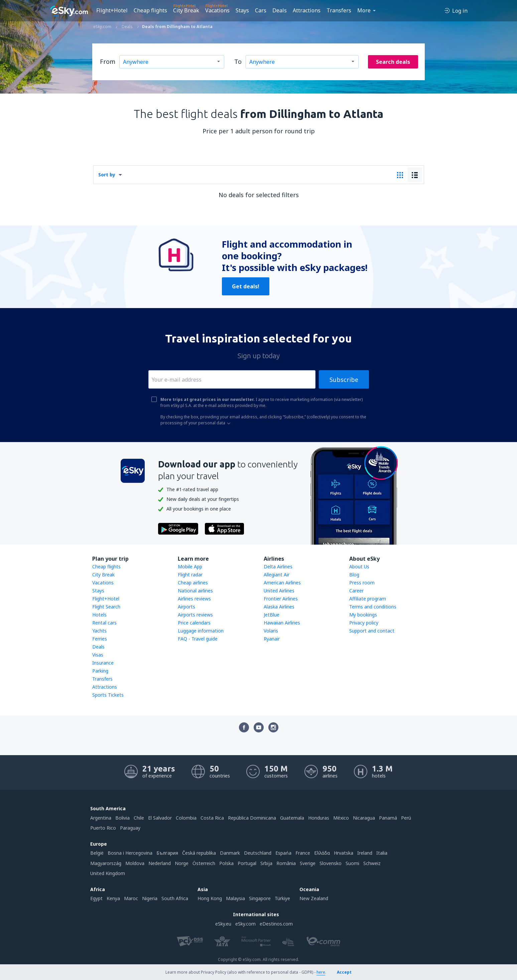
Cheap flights (150, 10)
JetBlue (272, 615)
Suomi (352, 863)
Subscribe (344, 380)
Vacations (217, 10)
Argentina (101, 818)
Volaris (271, 631)
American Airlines (282, 583)
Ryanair (272, 639)
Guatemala (292, 818)
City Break (186, 10)
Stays (242, 10)
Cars (261, 10)
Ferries (100, 639)
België (97, 853)
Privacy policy (364, 623)
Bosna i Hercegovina (130, 853)
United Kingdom (108, 873)
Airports (186, 607)
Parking (100, 671)
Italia (382, 853)
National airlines (195, 591)
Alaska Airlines (279, 607)
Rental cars (104, 623)
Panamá (388, 818)
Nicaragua (364, 818)
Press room (362, 583)
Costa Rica (212, 818)
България (167, 853)
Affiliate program (368, 599)
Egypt (96, 898)
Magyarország (106, 863)
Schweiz (372, 863)
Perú (406, 818)
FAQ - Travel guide (198, 639)
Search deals (393, 62)
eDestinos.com (276, 924)
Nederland (160, 863)
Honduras (319, 818)
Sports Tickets (108, 695)
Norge (182, 863)
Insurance (103, 663)
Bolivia (122, 818)
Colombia (186, 818)
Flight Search (106, 607)
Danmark (230, 853)
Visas (98, 655)
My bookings (363, 615)
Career (356, 591)
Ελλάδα (322, 853)
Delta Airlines (278, 567)
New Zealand (314, 898)
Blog (354, 575)
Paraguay (130, 828)
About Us (359, 567)
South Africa (175, 898)
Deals (280, 10)
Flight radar (190, 575)
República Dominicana (252, 818)
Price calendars (194, 623)
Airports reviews (195, 615)
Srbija (266, 863)
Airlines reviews (194, 599)
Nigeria (150, 898)
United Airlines (279, 591)
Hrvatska (344, 853)
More (364, 10)
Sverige (308, 863)
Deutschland (258, 853)
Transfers (339, 10)
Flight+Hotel (112, 10)
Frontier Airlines (281, 599)
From (108, 61)
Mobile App (190, 567)
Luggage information (201, 631)
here (321, 972)
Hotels (99, 615)
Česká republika (199, 853)
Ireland (365, 853)
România (286, 863)
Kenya (113, 898)
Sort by (107, 175)
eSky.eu (223, 924)
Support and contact (372, 631)
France (303, 853)
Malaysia (235, 898)
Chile (139, 818)
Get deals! (246, 286)
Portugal (247, 863)
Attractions (307, 10)
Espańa (283, 853)
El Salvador (160, 818)
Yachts (99, 631)
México (341, 818)
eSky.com (245, 924)
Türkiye (282, 898)
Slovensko (331, 863)
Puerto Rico (103, 828)
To (238, 61)
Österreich (204, 863)
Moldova (135, 863)
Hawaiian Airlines (282, 623)
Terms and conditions (373, 607)
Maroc (131, 898)
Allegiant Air (277, 575)
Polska (226, 863)
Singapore (260, 898)
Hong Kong (210, 898)
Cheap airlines (193, 583)
